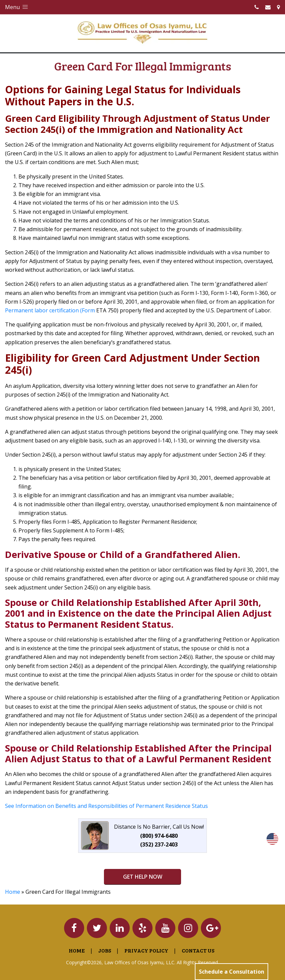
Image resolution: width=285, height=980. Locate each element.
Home (13, 892)
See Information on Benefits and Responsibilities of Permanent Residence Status (106, 806)
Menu (17, 7)
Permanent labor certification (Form (50, 310)
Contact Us (198, 950)
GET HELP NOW (143, 877)
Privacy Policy (146, 950)
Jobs (105, 950)
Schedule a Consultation (232, 972)
